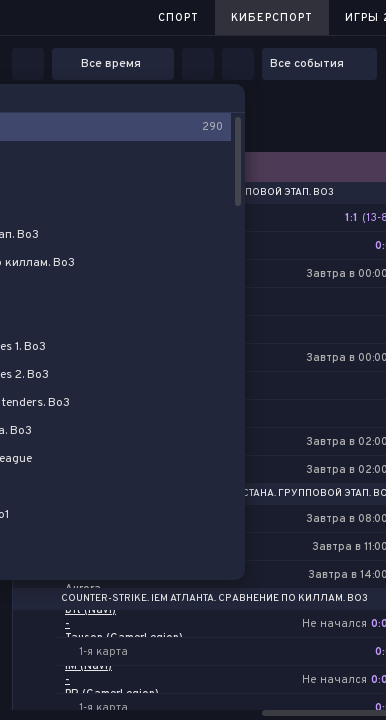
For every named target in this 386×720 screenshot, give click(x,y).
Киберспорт (272, 18)
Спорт (178, 18)
